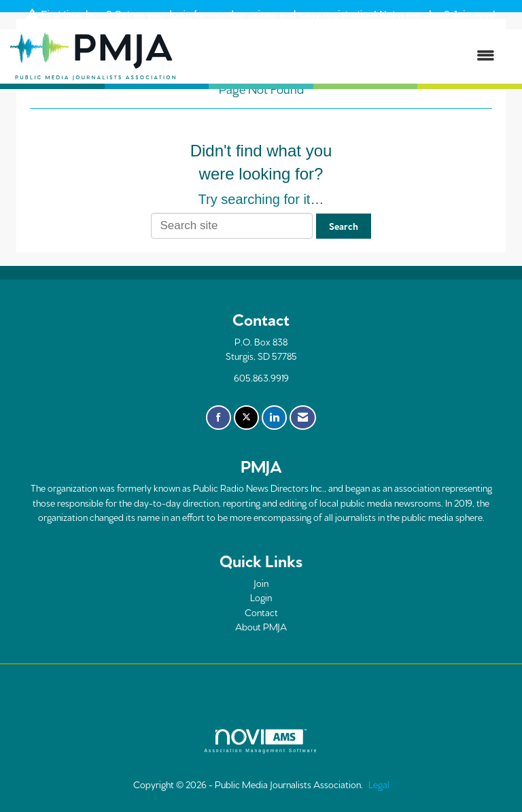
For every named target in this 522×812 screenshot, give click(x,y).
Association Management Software (261, 741)
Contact (261, 612)
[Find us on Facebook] (219, 418)
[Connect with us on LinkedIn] (274, 418)
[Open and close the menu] (342, 56)
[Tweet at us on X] (246, 418)
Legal (379, 784)
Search (344, 226)
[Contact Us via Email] (303, 418)
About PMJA (261, 626)
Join (261, 583)
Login (261, 597)
